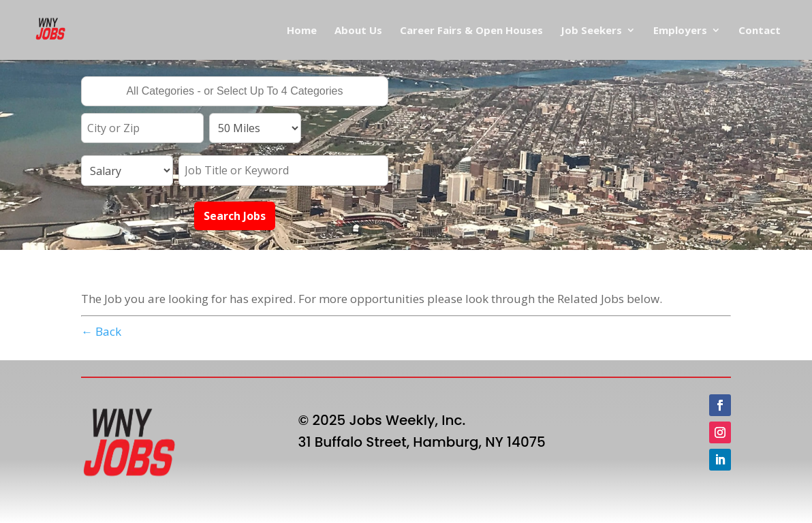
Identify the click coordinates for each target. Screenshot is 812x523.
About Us (358, 31)
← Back (101, 331)
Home (302, 31)
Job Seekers (591, 31)
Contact (760, 31)
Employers (680, 31)
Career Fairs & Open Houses (471, 31)
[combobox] (235, 91)
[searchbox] (235, 93)
